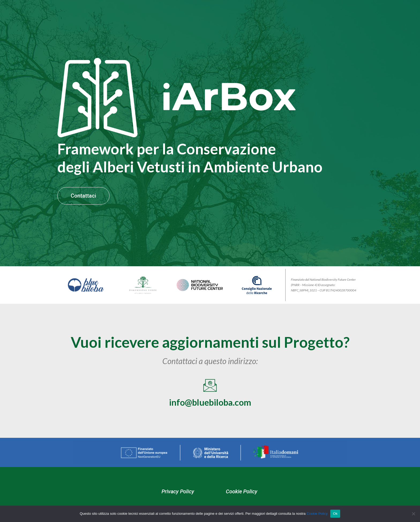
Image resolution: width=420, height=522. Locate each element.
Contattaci (84, 199)
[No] (413, 514)
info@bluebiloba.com (210, 408)
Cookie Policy (242, 497)
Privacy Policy (177, 497)
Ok (335, 514)
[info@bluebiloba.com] (210, 391)
